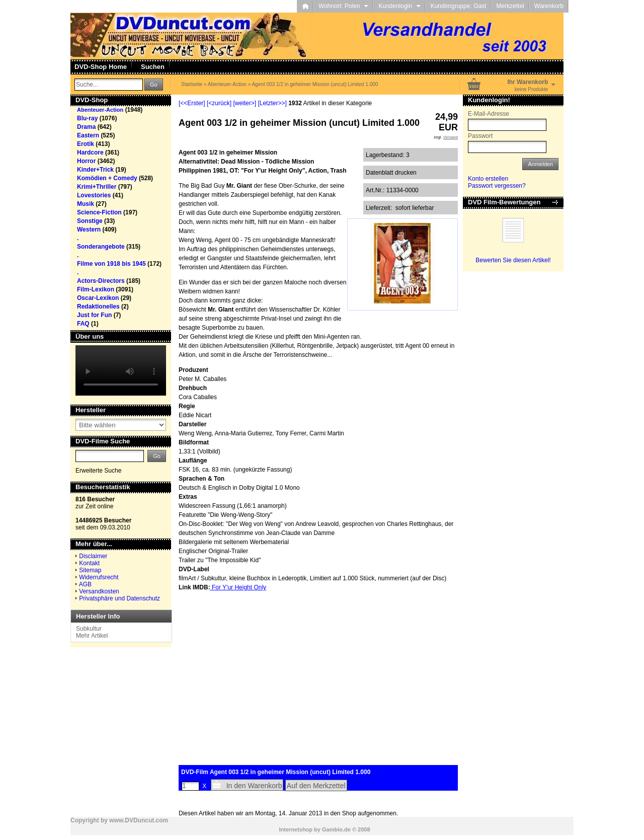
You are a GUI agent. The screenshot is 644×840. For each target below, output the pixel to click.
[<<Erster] (192, 103)
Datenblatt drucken (391, 173)
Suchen (153, 67)
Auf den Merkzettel (316, 786)
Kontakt (89, 563)
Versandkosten (99, 591)
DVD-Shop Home (101, 67)
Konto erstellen (488, 179)
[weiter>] (245, 103)
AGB (85, 584)
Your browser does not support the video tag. (121, 370)
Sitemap (90, 570)
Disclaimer (93, 556)
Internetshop (296, 829)
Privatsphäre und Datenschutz (119, 598)
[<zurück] (219, 103)
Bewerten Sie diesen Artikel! (513, 260)
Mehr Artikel (92, 636)
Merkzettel (510, 6)
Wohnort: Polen (343, 6)
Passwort (480, 136)
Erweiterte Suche (98, 471)
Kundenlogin (399, 6)
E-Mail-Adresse (489, 114)
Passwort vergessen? (497, 186)
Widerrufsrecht (99, 577)
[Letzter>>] (272, 103)
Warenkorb (549, 6)
